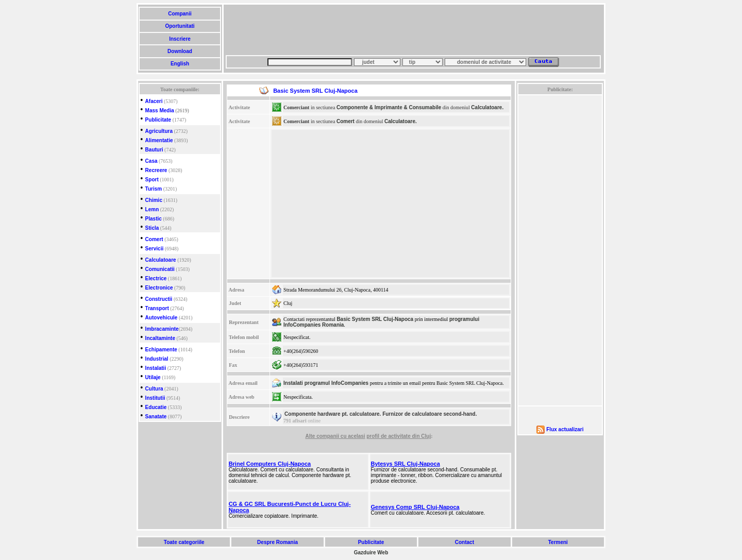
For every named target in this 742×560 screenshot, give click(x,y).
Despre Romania (277, 542)
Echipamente (161, 350)
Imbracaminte (162, 329)
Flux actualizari (565, 429)
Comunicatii (160, 269)
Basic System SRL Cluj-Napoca (375, 319)
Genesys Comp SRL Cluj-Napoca (415, 507)
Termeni (558, 542)
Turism (154, 189)
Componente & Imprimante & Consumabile (389, 107)
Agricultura (159, 131)
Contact (465, 542)
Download (180, 51)
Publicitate (158, 120)
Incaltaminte (160, 338)
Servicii (155, 249)
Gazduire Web (371, 553)
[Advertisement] (413, 30)
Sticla (152, 228)
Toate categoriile (184, 542)
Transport (157, 308)
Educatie (156, 407)
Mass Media (160, 111)
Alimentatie (159, 140)
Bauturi (154, 150)
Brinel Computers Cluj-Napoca (270, 464)
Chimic (154, 200)
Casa (151, 161)
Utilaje (153, 377)
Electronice (159, 288)
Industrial (157, 359)
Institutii (155, 398)
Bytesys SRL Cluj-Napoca (406, 464)
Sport (152, 180)
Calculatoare (161, 260)
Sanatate (156, 417)
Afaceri (154, 101)
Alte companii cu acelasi (335, 436)
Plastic (154, 219)
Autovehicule (162, 318)
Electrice (156, 278)
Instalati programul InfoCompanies (326, 383)
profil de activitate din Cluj (399, 436)
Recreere (156, 170)
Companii (180, 14)
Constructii (159, 299)
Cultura (154, 389)
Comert (154, 239)
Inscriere (180, 39)
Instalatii (156, 368)
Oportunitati (180, 26)
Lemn (152, 209)
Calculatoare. (487, 107)
